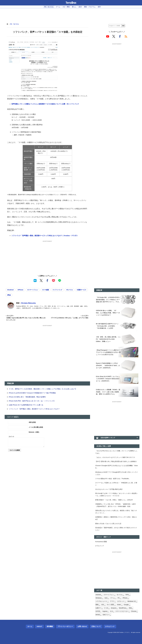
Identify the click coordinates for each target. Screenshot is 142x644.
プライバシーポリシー (65, 626)
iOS (104, 605)
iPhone (126, 598)
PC (119, 598)
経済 (80, 7)
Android (99, 595)
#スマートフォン (33, 290)
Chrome (134, 611)
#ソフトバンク (58, 290)
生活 (107, 598)
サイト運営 (111, 605)
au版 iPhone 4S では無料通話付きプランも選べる (26, 405)
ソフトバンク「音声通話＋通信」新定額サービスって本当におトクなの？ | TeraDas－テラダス (44, 236)
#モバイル (69, 290)
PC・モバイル (49, 7)
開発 (98, 605)
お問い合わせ (82, 626)
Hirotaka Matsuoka (28, 303)
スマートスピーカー (123, 611)
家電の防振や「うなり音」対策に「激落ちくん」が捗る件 (114, 500)
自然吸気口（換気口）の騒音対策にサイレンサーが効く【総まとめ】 (116, 518)
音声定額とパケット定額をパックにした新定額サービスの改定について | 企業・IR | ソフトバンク (45, 104)
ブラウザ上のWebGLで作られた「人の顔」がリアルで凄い (70, 318)
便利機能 (50, 626)
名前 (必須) (32, 422)
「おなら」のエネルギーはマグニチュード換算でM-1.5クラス (115, 457)
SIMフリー (107, 615)
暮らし (74, 7)
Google (127, 605)
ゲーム (58, 7)
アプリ (113, 601)
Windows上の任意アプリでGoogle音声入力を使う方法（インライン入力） (117, 473)
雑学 (99, 7)
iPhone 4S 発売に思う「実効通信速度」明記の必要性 (27, 397)
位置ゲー (99, 608)
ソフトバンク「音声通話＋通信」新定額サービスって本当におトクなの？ (34, 409)
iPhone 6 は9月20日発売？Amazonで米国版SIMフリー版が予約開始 (32, 393)
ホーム (30, 626)
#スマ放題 (45, 290)
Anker (120, 605)
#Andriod (10, 290)
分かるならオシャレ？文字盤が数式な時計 (109, 489)
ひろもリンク (100, 546)
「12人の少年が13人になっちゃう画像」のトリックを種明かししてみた (116, 452)
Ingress (106, 611)
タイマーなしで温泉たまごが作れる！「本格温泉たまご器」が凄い (116, 484)
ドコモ (107, 608)
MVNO (98, 615)
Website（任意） (34, 432)
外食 (131, 608)
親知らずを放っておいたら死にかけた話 (108, 524)
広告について (96, 626)
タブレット (122, 601)
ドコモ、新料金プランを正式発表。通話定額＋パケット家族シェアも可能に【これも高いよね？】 (43, 389)
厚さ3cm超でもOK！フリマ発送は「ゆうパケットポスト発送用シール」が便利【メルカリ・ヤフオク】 (116, 495)
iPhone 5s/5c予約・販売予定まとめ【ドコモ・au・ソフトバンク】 (32, 401)
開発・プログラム (90, 7)
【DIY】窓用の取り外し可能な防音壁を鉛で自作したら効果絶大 (116, 461)
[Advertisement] (71, 14)
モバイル (120, 595)
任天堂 (98, 611)
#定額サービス (81, 290)
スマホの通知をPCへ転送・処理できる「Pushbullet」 (113, 479)
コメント (11, 437)
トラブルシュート (102, 601)
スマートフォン (109, 595)
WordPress (123, 608)
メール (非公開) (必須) (36, 427)
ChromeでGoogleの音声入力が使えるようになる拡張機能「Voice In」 (117, 467)
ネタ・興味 (66, 7)
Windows (99, 598)
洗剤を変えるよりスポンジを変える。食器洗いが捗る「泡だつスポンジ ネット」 (116, 512)
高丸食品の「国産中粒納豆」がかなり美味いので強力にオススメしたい (116, 529)
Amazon (114, 608)
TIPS (128, 595)
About (39, 626)
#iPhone (20, 290)
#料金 (9, 295)
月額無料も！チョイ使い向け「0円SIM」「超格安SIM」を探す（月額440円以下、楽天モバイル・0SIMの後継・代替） (116, 505)
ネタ (112, 611)
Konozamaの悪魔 (101, 542)
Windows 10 (132, 601)
